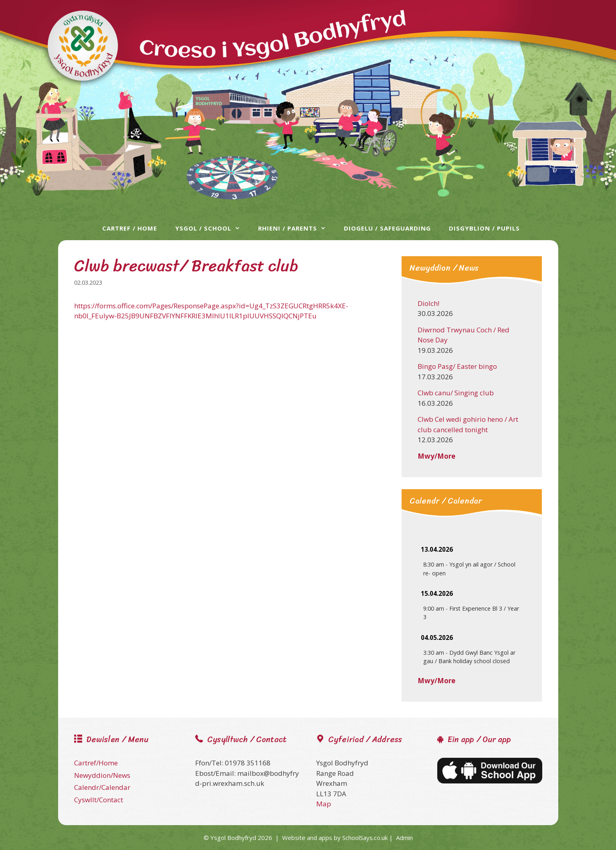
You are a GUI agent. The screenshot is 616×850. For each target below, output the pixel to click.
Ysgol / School (212, 228)
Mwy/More (436, 456)
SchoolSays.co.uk (365, 838)
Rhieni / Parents (296, 228)
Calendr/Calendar (102, 787)
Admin (404, 838)
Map (324, 804)
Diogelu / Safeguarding (387, 228)
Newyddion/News (102, 775)
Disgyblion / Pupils (484, 228)
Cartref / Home (130, 228)
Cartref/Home (96, 763)
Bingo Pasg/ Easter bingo (457, 366)
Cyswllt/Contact (99, 800)
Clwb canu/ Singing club (456, 393)
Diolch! (428, 303)
